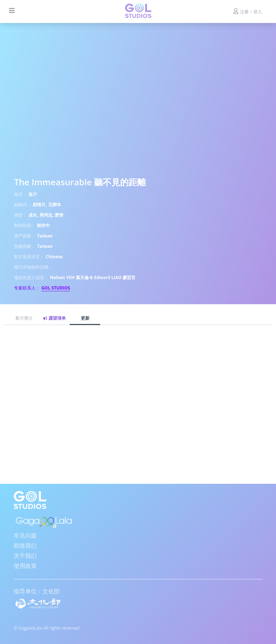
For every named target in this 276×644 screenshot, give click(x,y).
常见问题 (25, 536)
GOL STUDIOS (56, 288)
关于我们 (25, 556)
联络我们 (25, 546)
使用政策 (25, 566)
